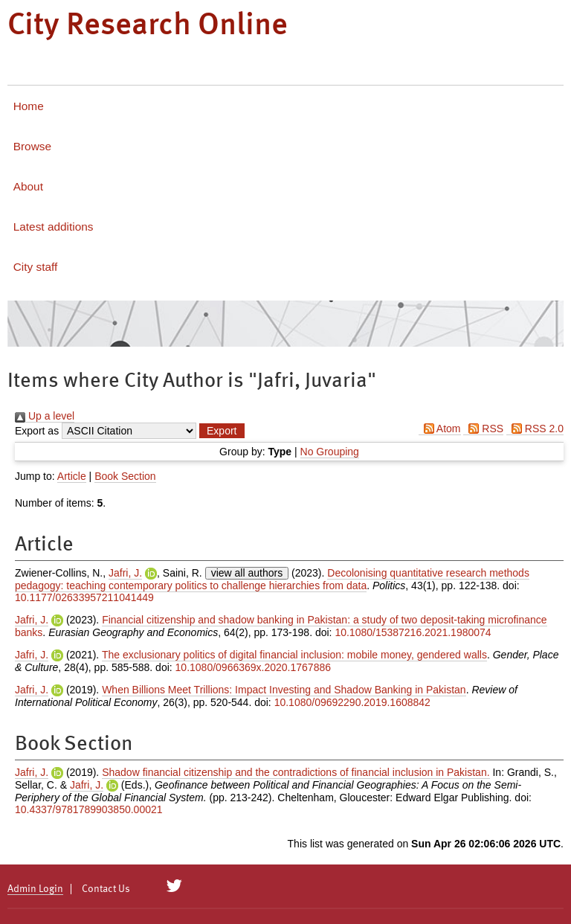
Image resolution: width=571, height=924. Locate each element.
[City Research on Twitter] (174, 886)
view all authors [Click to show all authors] (247, 573)
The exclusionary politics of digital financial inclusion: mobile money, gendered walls (294, 655)
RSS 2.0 (535, 429)
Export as (37, 431)
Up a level (45, 416)
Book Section (125, 476)
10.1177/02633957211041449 (84, 597)
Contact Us (106, 889)
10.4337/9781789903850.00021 (89, 809)
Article (72, 476)
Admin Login (35, 889)
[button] (222, 431)
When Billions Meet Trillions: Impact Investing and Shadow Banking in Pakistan (284, 690)
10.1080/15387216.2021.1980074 (413, 632)
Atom (440, 429)
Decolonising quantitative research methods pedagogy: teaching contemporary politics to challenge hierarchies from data (272, 579)
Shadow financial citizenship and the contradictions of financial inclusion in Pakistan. (296, 772)
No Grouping (330, 452)
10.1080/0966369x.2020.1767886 (253, 667)
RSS (483, 429)
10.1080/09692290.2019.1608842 (352, 702)
